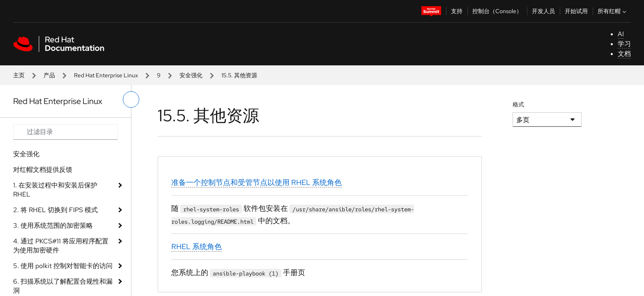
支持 (457, 11)
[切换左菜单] (131, 99)
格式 (518, 104)
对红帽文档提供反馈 (43, 170)
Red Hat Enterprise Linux (106, 75)
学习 (624, 44)
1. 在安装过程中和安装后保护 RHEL (55, 190)
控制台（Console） (497, 11)
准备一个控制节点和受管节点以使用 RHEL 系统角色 (256, 182)
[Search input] (66, 132)
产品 (49, 75)
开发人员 (543, 11)
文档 (624, 54)
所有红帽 (613, 11)
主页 (19, 75)
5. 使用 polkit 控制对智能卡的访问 (63, 266)
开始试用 (576, 11)
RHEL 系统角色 (197, 246)
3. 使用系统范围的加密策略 (53, 225)
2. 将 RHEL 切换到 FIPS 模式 (55, 210)
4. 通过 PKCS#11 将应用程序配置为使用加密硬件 (61, 246)
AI (621, 34)
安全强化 (191, 75)
